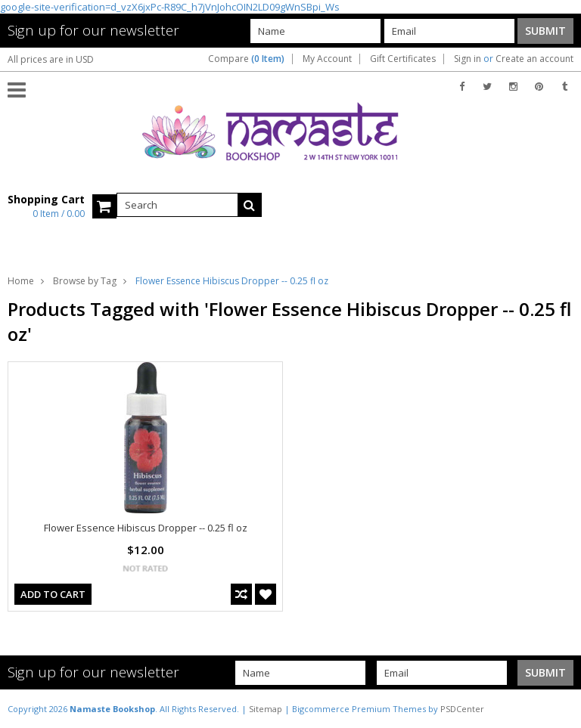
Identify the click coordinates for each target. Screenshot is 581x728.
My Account (327, 59)
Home (21, 281)
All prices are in (51, 59)
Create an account (534, 59)
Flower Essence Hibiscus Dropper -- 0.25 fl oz (146, 528)
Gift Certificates (403, 59)
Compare (246, 59)
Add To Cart (53, 594)
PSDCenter (462, 709)
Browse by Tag (85, 281)
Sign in (468, 59)
